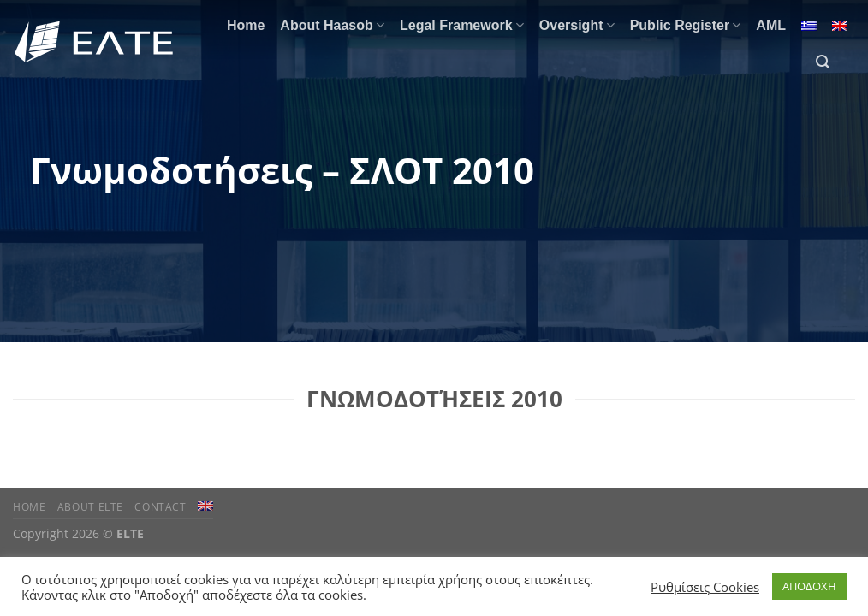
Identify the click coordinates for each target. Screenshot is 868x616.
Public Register (686, 25)
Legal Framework (462, 25)
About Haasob (332, 25)
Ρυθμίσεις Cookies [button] (705, 587)
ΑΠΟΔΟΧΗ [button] (809, 586)
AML (771, 25)
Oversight (577, 25)
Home (246, 25)
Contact (160, 507)
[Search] (823, 62)
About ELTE (90, 507)
